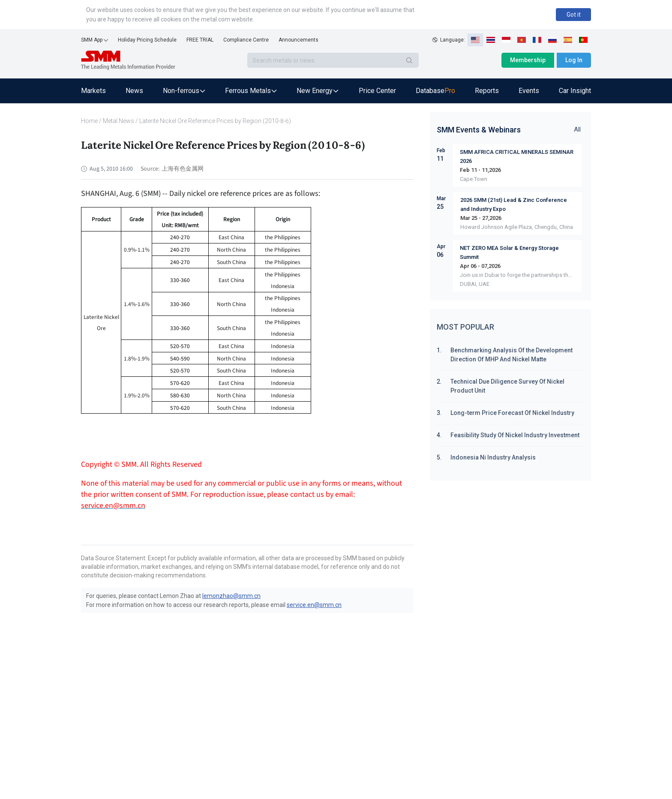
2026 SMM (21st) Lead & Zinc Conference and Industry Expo (514, 204)
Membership (528, 60)
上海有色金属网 (183, 169)
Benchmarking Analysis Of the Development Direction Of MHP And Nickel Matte (512, 355)
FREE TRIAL (200, 40)
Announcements (298, 40)
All (577, 129)
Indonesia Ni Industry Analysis (493, 457)
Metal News (118, 121)
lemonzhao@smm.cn (231, 596)
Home (89, 121)
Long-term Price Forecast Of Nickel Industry (512, 413)
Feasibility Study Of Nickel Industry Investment (515, 435)
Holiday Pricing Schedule (147, 40)
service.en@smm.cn (314, 605)
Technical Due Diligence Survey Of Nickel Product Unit (507, 386)
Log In (574, 60)
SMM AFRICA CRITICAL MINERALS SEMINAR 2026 (517, 156)
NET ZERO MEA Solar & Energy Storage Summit (509, 252)
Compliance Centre (246, 40)
